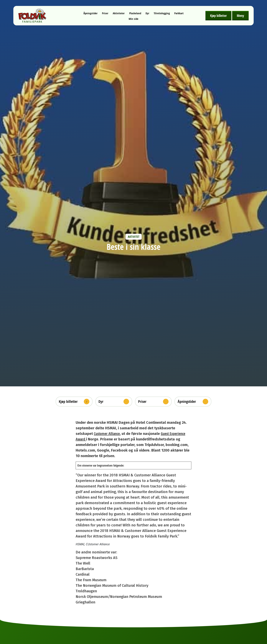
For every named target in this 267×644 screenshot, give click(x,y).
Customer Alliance (107, 434)
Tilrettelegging (162, 13)
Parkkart (179, 13)
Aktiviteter (119, 13)
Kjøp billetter (218, 16)
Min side (133, 19)
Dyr (147, 13)
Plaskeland (135, 13)
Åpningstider (90, 13)
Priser (105, 13)
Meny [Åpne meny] (240, 16)
